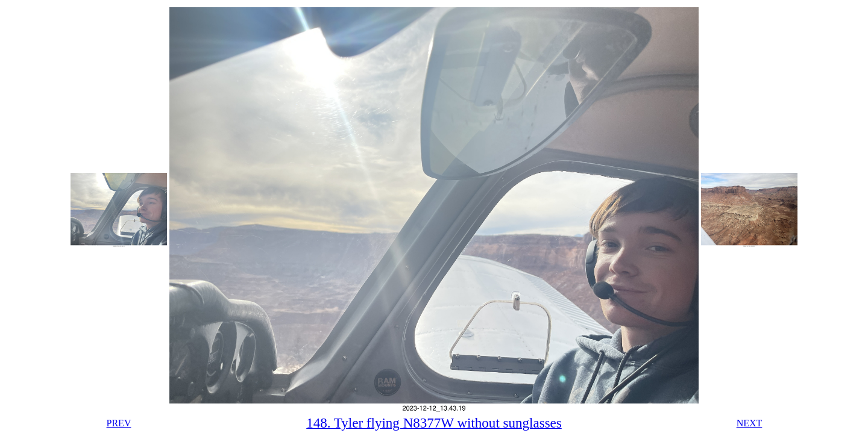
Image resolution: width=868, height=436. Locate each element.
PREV (119, 423)
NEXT (750, 423)
